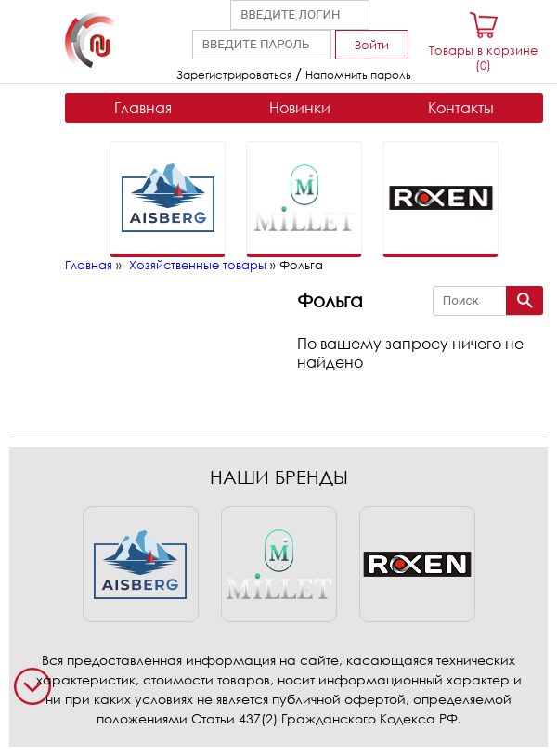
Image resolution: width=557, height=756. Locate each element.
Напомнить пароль (358, 75)
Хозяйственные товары (198, 265)
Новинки (300, 108)
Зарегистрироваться (234, 75)
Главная (143, 108)
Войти (372, 45)
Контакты (461, 108)
